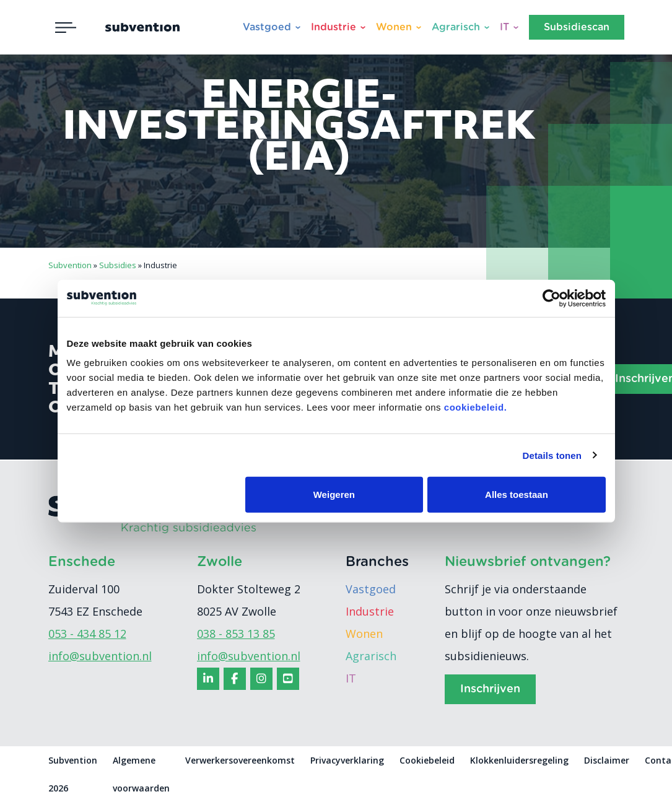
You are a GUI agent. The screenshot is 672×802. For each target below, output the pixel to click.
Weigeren (334, 495)
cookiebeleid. (476, 407)
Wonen (394, 27)
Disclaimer (607, 760)
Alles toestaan (517, 495)
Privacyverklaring (347, 760)
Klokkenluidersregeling (519, 760)
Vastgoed (267, 27)
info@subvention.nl (100, 656)
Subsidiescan (577, 27)
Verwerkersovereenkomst (240, 760)
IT (504, 27)
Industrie (334, 27)
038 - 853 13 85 (236, 634)
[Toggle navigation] (66, 27)
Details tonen (552, 455)
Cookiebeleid (427, 760)
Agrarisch (456, 27)
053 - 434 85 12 (87, 634)
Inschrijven (490, 689)
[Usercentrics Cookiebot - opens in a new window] (552, 298)
